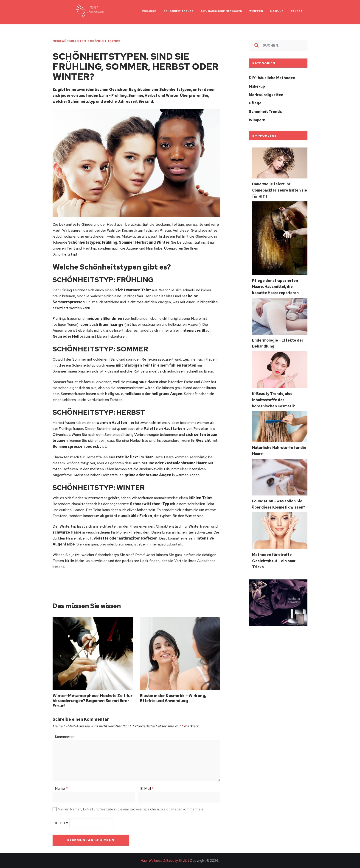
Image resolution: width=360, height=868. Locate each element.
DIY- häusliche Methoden (272, 78)
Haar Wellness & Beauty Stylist (165, 860)
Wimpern (257, 119)
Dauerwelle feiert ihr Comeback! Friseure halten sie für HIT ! (280, 189)
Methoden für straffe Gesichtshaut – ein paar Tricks (274, 557)
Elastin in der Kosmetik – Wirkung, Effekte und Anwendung (173, 697)
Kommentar (64, 736)
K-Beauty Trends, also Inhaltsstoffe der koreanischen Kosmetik (274, 397)
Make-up (257, 86)
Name (61, 788)
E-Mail (147, 788)
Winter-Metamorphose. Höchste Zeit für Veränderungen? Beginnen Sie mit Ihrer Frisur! (92, 700)
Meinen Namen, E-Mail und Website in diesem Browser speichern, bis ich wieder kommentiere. (131, 808)
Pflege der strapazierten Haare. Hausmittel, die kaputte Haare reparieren (275, 285)
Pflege (255, 103)
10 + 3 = (62, 822)
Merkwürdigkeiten (69, 41)
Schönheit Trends (104, 41)
